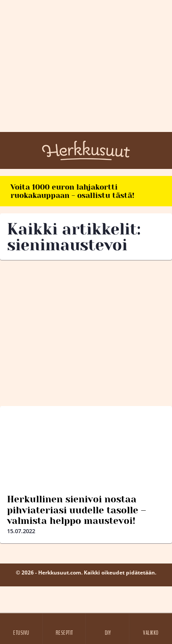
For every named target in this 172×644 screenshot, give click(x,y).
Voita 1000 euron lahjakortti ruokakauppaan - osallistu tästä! (72, 191)
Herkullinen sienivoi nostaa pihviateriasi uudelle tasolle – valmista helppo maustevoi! (77, 510)
